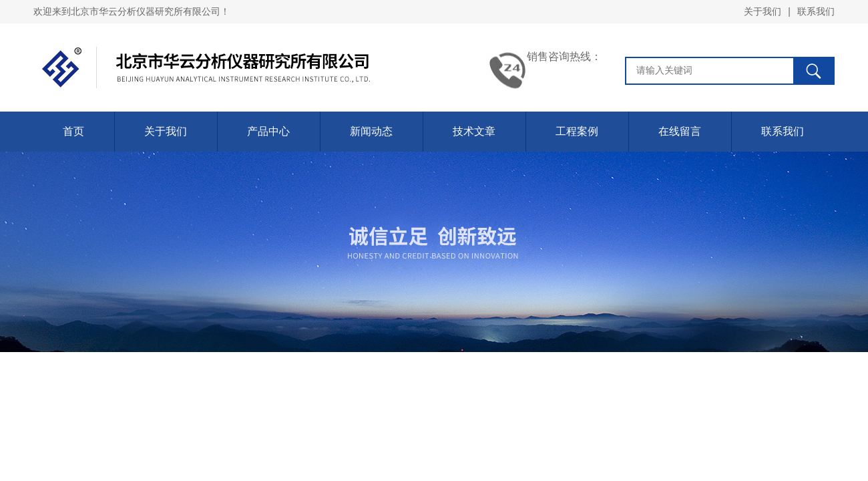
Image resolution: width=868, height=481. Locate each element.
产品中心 (268, 131)
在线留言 (680, 131)
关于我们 (763, 11)
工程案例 (577, 131)
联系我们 (816, 11)
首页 (73, 131)
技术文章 (474, 131)
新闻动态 (371, 131)
